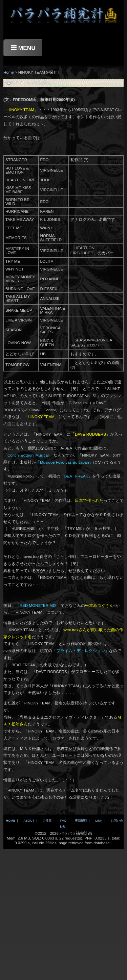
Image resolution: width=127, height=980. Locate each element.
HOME (10, 821)
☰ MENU (23, 48)
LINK (99, 821)
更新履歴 (81, 821)
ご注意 (47, 821)
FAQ (63, 821)
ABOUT (29, 821)
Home (9, 72)
